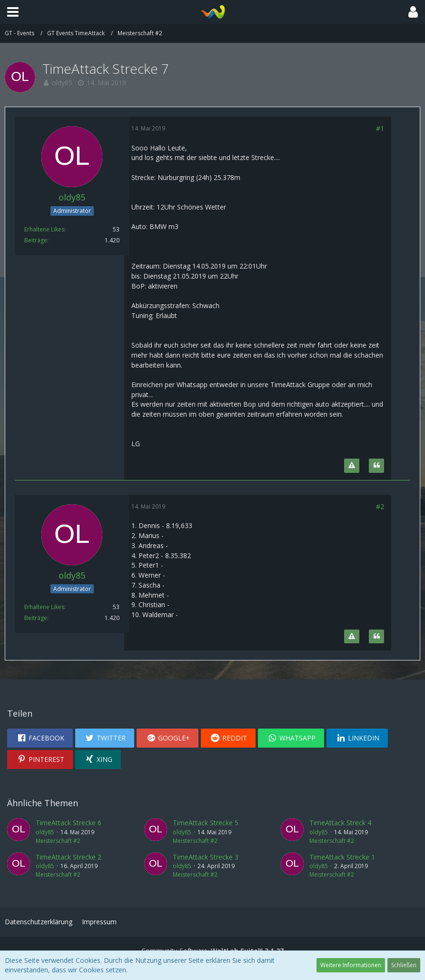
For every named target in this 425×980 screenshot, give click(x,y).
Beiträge (36, 240)
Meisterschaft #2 (58, 841)
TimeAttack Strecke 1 (342, 857)
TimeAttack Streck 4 (340, 823)
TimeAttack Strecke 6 (69, 823)
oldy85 (62, 83)
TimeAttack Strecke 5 (206, 823)
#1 (380, 128)
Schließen (404, 965)
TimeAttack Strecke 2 (69, 857)
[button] (13, 12)
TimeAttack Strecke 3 (206, 857)
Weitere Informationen (351, 965)
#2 (380, 506)
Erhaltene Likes (44, 229)
